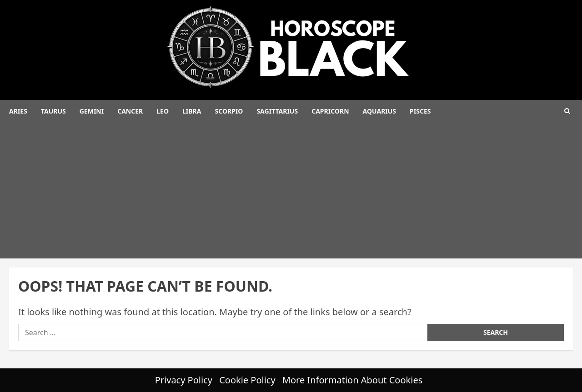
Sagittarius (277, 111)
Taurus (53, 111)
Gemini (92, 111)
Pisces (420, 111)
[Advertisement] (291, 190)
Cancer (130, 111)
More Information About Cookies (352, 380)
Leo (163, 111)
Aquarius (380, 111)
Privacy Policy (184, 380)
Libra (192, 111)
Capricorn (330, 111)
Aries (18, 111)
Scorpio (229, 111)
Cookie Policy (247, 380)
